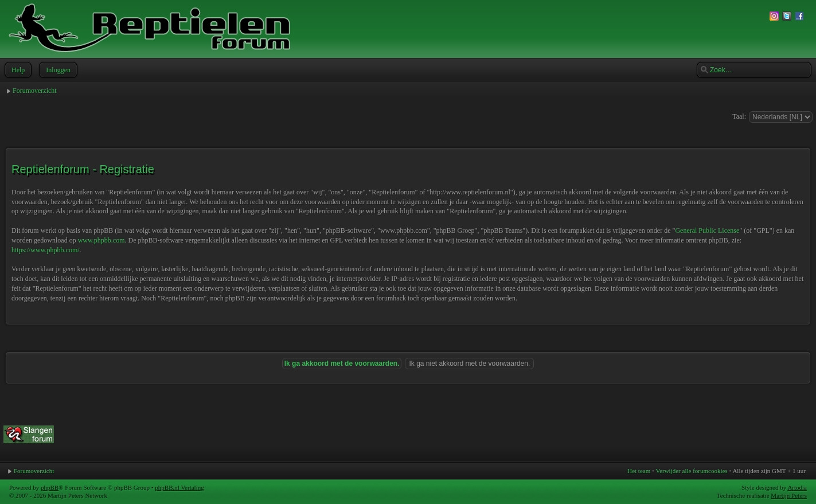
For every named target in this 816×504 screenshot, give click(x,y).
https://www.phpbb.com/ (46, 250)
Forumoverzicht (35, 91)
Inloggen (57, 70)
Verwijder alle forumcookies (691, 471)
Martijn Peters (789, 495)
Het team (639, 471)
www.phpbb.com (101, 240)
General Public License (707, 230)
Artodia (797, 487)
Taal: (739, 116)
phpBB (50, 487)
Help (17, 70)
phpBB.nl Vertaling (179, 487)
